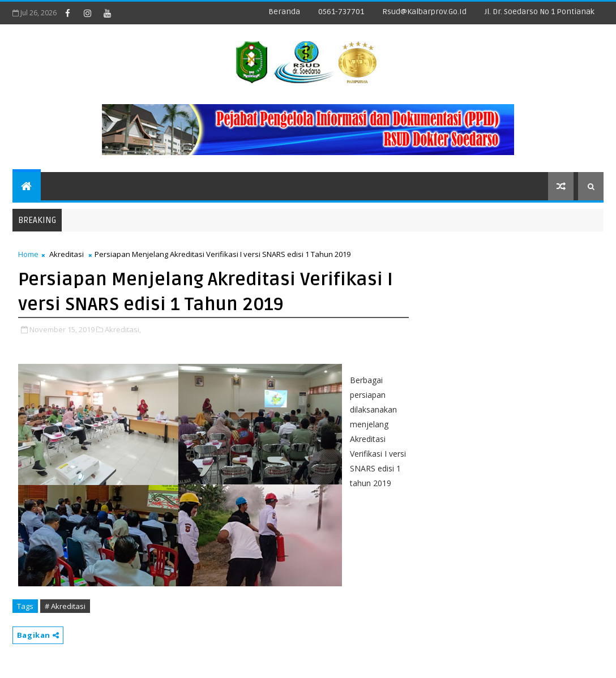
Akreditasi (67, 254)
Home (28, 254)
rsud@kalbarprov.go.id (424, 12)
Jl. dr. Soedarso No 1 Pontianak (540, 12)
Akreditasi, (123, 329)
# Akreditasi (65, 606)
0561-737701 (341, 12)
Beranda (284, 12)
